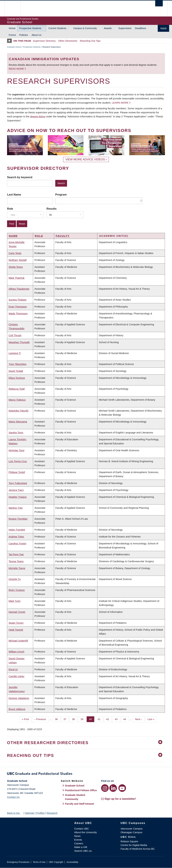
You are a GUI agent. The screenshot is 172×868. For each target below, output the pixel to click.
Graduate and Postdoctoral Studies (86, 774)
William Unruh (16, 652)
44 (126, 719)
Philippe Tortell (17, 472)
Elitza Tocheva (17, 378)
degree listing (38, 116)
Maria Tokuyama (18, 422)
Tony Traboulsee (18, 483)
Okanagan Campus (131, 832)
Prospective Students (30, 28)
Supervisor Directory (44, 41)
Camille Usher (16, 676)
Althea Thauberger (19, 289)
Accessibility (72, 862)
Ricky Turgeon (17, 590)
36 (58, 719)
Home (12, 28)
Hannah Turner (17, 612)
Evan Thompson (18, 307)
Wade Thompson (18, 313)
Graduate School (14, 47)
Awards (108, 28)
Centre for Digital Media (134, 845)
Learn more (120, 103)
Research (52, 813)
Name (13, 236)
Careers (79, 843)
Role (10, 209)
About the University (85, 832)
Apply (163, 28)
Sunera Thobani (17, 300)
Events (78, 840)
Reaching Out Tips (90, 41)
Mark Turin (15, 601)
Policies (24, 35)
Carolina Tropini (17, 543)
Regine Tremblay (18, 519)
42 (109, 719)
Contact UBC (82, 829)
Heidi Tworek (16, 630)
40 (92, 719)
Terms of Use (39, 862)
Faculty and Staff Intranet (80, 804)
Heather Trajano (18, 497)
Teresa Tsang (16, 561)
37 (66, 719)
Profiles (40, 813)
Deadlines (141, 28)
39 (83, 719)
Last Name (14, 195)
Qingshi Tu (15, 579)
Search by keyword (20, 177)
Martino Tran (16, 508)
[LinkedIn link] (113, 788)
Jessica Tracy (16, 490)
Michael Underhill (18, 641)
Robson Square (129, 841)
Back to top (15, 813)
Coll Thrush (15, 335)
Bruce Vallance (17, 709)
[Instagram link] (105, 788)
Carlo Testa (15, 253)
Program (61, 195)
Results (52, 209)
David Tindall (16, 371)
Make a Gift (81, 847)
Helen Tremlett (17, 530)
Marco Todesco (17, 400)
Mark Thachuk (17, 278)
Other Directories (68, 41)
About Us (36, 35)
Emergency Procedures (18, 862)
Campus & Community (85, 28)
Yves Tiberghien (18, 364)
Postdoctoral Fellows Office (81, 790)
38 (75, 719)
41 (100, 719)
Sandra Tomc (16, 432)
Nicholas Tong (16, 450)
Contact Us (13, 797)
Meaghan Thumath (19, 342)
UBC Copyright (56, 862)
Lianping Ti (15, 353)
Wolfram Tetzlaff (18, 260)
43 (117, 719)
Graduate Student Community (75, 797)
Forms (12, 35)
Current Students (57, 28)
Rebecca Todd (17, 389)
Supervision (125, 28)
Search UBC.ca (83, 851)
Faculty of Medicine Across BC (138, 849)
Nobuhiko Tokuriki (18, 411)
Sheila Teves (16, 267)
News (77, 836)
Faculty (63, 236)
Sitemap (29, 813)
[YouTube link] (122, 788)
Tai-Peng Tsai (16, 554)
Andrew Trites (16, 537)
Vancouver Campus (132, 829)
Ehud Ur (13, 669)
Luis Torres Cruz (18, 461)
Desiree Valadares (19, 698)
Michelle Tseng (17, 568)
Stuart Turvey (16, 623)
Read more (17, 69)
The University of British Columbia (15, 8)
